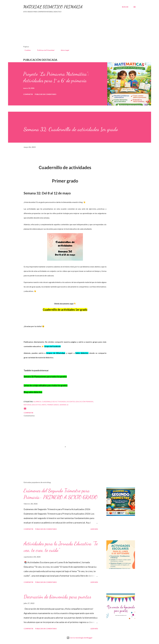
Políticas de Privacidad (44, 50)
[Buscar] (125, 7)
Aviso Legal (64, 50)
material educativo (32, 405)
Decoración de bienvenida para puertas (57, 597)
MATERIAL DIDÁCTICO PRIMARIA (53, 7)
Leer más (94, 529)
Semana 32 (64, 405)
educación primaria (85, 402)
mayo (44, 405)
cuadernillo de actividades (54, 402)
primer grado (53, 405)
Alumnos (37, 402)
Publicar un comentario (46, 94)
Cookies (26, 50)
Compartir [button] (28, 94)
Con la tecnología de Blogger (80, 638)
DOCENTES (71, 402)
